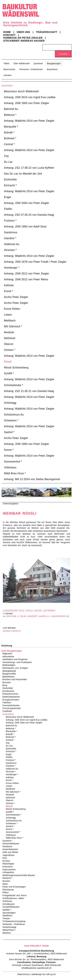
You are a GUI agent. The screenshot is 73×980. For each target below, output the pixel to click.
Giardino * (10, 238)
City (6, 156)
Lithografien (9, 872)
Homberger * (12, 268)
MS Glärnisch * (13, 326)
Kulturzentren (10, 870)
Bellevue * (10, 115)
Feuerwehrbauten (12, 705)
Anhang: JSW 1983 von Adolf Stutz (25, 227)
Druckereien (9, 691)
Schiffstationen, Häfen (14, 898)
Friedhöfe (8, 711)
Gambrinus (11, 232)
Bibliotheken (9, 677)
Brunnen (8, 682)
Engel (8, 197)
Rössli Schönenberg (16, 368)
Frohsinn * (10, 221)
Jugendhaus (9, 855)
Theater (7, 918)
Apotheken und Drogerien (16, 659)
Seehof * (9, 432)
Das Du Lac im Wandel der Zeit (23, 174)
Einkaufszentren (11, 694)
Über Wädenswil (22, 63)
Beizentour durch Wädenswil (21, 91)
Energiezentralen (12, 700)
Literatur (8, 75)
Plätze (6, 892)
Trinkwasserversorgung (15, 921)
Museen (7, 881)
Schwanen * (11, 420)
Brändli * (9, 133)
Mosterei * (8, 878)
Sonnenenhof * (13, 462)
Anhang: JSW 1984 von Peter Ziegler (27, 444)
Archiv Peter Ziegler (16, 297)
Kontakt (9, 35)
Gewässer (8, 846)
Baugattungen (54, 63)
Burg (6, 685)
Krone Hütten (12, 309)
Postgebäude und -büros (16, 895)
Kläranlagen (9, 864)
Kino (6, 858)
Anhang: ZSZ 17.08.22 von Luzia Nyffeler (29, 168)
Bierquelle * (11, 127)
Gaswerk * (9, 841)
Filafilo (8, 209)
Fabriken (8, 702)
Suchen (63, 54)
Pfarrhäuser (9, 890)
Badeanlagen (10, 665)
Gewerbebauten (11, 849)
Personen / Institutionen (31, 69)
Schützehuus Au (14, 415)
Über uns (23, 32)
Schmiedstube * (14, 385)
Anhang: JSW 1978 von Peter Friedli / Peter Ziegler (35, 262)
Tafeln (6, 63)
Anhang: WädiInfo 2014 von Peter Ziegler (29, 121)
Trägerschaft (47, 32)
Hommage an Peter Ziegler (23, 38)
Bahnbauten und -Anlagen (16, 668)
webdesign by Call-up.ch (44, 974)
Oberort (9, 344)
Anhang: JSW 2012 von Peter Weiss (26, 279)
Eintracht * (10, 185)
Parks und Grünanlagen (15, 887)
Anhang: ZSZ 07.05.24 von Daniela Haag (29, 215)
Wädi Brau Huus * (15, 473)
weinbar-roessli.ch (12, 631)
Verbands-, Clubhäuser (15, 924)
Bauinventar (9, 69)
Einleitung (7, 646)
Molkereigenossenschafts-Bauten (20, 875)
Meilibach (10, 321)
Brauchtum (52, 69)
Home (7, 32)
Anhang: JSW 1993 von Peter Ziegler (27, 103)
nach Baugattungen (12, 651)
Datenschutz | (24, 974)
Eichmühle (10, 180)
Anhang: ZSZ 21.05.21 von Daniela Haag (29, 391)
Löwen (8, 315)
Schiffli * (9, 373)
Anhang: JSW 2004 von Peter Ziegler (27, 203)
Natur (6, 884)
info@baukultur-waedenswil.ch (36, 968)
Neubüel (9, 332)
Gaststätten (7, 85)
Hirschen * (10, 250)
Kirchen (7, 861)
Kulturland (8, 867)
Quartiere (38, 63)
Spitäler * (8, 910)
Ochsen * (10, 350)
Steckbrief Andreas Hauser (24, 41)
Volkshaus (10, 467)
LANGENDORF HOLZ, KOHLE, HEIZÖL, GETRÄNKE (29, 611)
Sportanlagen (10, 913)
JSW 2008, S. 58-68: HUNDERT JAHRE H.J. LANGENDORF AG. (38, 616)
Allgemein (8, 654)
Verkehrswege (10, 927)
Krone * (9, 291)
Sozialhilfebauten (12, 907)
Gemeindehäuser (12, 844)
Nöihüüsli (10, 338)
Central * (9, 144)
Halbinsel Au (12, 244)
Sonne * (9, 450)
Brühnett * (10, 138)
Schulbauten (10, 904)
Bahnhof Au (11, 109)
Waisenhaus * (10, 930)
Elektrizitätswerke (12, 697)
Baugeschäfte (10, 674)
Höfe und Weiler (11, 852)
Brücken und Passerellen (16, 679)
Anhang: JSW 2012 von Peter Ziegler (27, 274)
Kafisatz (9, 285)
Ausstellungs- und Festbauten (18, 662)
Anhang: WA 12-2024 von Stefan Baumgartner (32, 479)
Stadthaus (8, 916)
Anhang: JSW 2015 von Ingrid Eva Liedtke (30, 97)
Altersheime (9, 657)
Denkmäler (9, 688)
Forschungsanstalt (12, 708)
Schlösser (8, 901)
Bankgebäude (10, 671)
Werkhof (8, 933)
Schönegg (10, 403)
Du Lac (8, 162)
